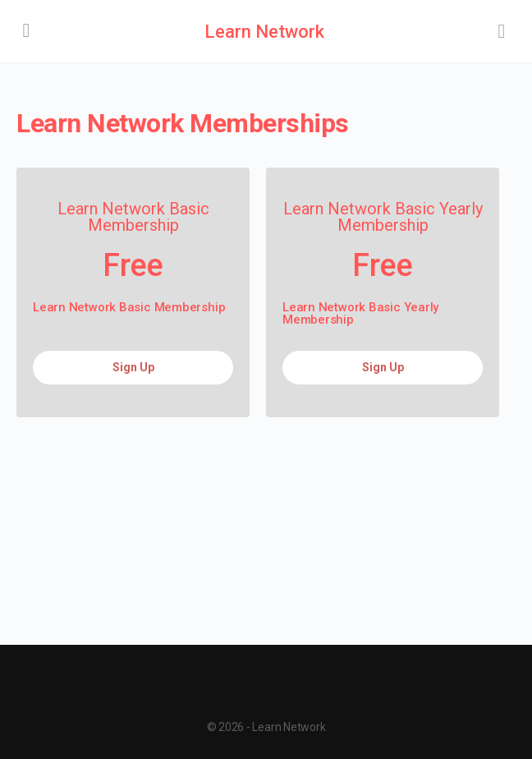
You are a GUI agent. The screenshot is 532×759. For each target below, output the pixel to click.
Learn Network (264, 32)
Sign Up (133, 367)
